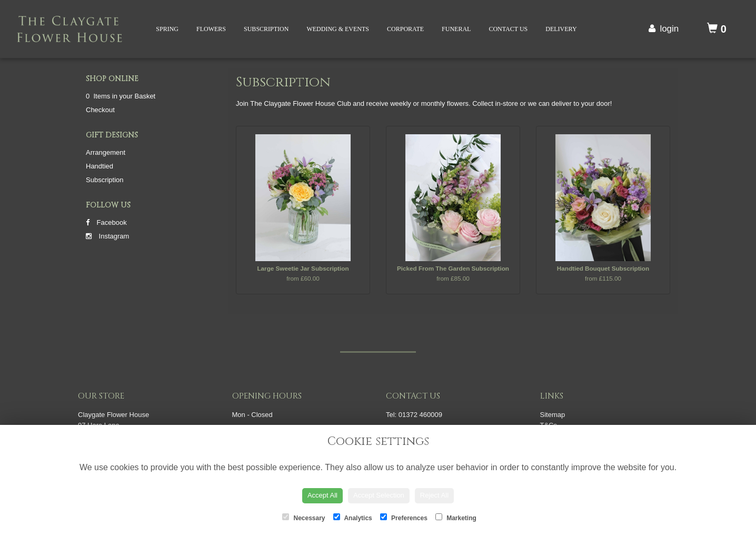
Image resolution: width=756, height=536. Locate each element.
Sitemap (553, 415)
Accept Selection (379, 495)
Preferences (404, 518)
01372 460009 (420, 415)
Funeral (456, 29)
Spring (167, 29)
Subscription (266, 29)
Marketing (456, 518)
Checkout (100, 110)
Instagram (107, 236)
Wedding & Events (338, 29)
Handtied (100, 166)
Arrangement (106, 152)
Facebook (106, 222)
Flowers (211, 29)
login (669, 29)
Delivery (561, 29)
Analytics (353, 518)
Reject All (434, 495)
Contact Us (508, 29)
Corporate (405, 29)
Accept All (322, 495)
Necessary (304, 518)
